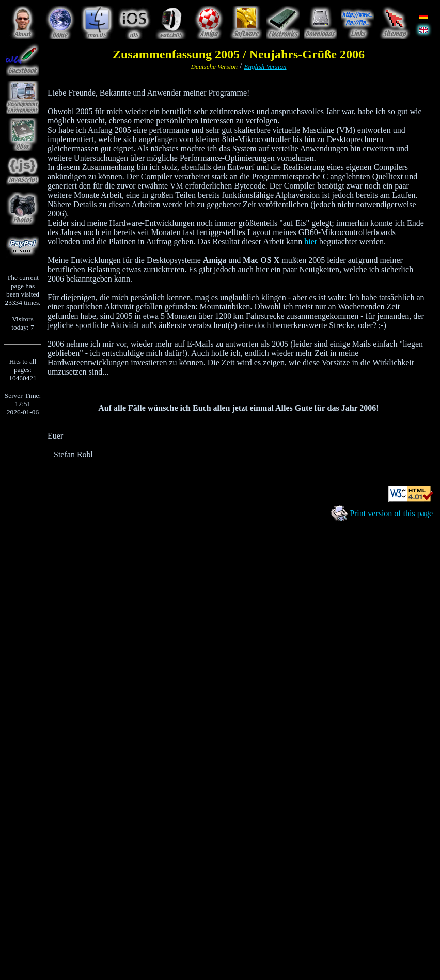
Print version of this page (391, 513)
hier (311, 242)
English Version (265, 66)
